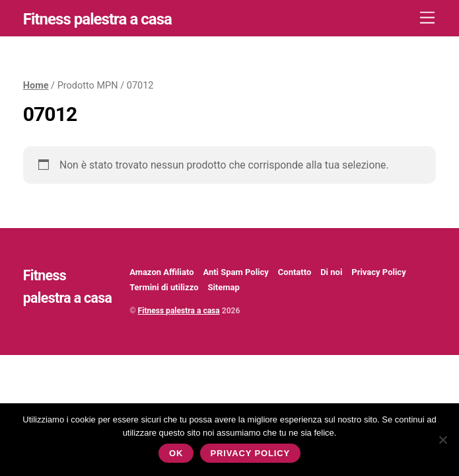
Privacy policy (250, 453)
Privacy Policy (378, 272)
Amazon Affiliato (161, 272)
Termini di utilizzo (164, 287)
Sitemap (223, 287)
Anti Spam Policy (235, 272)
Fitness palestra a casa (179, 311)
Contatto (295, 272)
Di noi (331, 272)
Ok (176, 453)
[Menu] (427, 18)
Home (36, 86)
